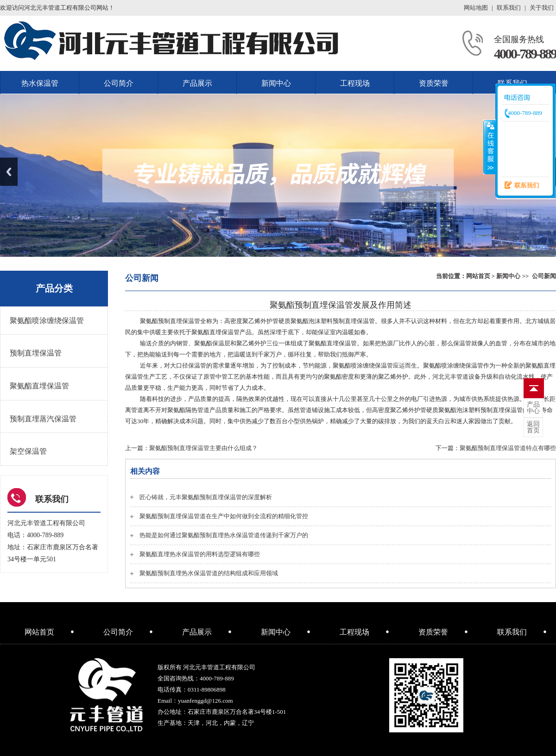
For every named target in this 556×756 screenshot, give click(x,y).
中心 (533, 408)
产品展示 (197, 83)
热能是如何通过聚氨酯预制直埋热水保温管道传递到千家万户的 (224, 535)
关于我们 (542, 8)
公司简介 (119, 83)
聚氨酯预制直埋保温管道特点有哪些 (508, 448)
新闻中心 (276, 83)
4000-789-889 (525, 54)
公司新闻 (544, 276)
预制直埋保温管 (36, 353)
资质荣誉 (434, 83)
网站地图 (476, 8)
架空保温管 (28, 451)
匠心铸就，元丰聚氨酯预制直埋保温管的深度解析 (206, 497)
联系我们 (509, 8)
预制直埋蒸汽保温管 (43, 419)
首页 (533, 427)
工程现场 (355, 83)
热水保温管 (40, 83)
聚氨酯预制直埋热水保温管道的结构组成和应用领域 (209, 573)
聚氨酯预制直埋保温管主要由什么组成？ (203, 448)
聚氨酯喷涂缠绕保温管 (47, 321)
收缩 (490, 147)
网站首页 (478, 276)
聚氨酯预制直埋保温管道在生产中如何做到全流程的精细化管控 (224, 516)
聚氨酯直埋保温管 (39, 386)
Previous (9, 172)
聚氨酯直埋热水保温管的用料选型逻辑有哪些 (200, 554)
